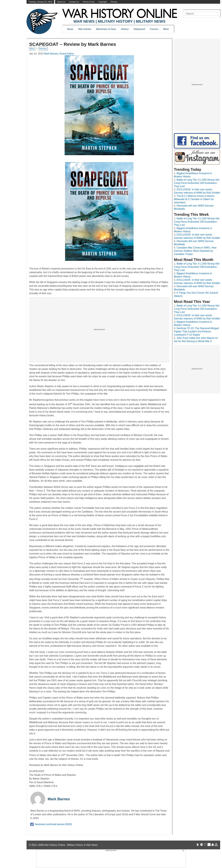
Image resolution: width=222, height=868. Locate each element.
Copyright (103, 2)
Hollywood (139, 29)
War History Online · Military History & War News (71, 845)
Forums (154, 29)
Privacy (114, 2)
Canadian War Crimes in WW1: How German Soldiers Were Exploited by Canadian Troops (195, 251)
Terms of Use (89, 2)
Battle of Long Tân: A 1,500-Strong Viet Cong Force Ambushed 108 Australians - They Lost (197, 183)
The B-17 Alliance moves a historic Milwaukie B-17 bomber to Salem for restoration (194, 199)
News (70, 29)
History (125, 29)
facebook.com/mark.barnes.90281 (51, 824)
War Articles (85, 29)
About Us (61, 2)
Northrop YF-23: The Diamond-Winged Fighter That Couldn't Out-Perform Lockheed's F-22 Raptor (196, 332)
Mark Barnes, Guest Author (59, 54)
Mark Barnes (59, 799)
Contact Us (74, 2)
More (166, 29)
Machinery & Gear (106, 29)
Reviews (43, 49)
